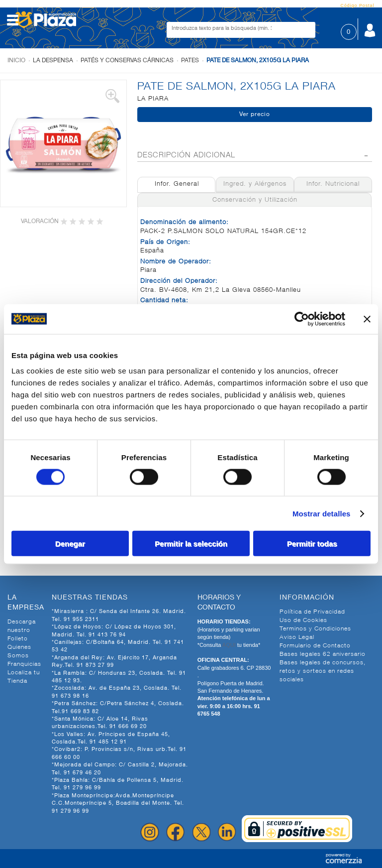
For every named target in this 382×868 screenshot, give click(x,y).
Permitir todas (312, 544)
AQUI (230, 645)
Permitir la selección (191, 544)
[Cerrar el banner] (367, 319)
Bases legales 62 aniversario (323, 654)
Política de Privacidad (312, 612)
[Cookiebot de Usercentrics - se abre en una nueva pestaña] (302, 319)
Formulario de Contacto (315, 646)
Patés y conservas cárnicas (127, 61)
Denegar (70, 544)
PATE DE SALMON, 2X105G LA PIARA (258, 61)
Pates (190, 61)
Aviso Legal (297, 637)
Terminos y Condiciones (315, 629)
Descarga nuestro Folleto (22, 630)
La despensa (53, 61)
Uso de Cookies (303, 620)
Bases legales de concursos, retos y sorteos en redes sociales (323, 671)
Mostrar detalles (322, 513)
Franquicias (24, 664)
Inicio (16, 61)
